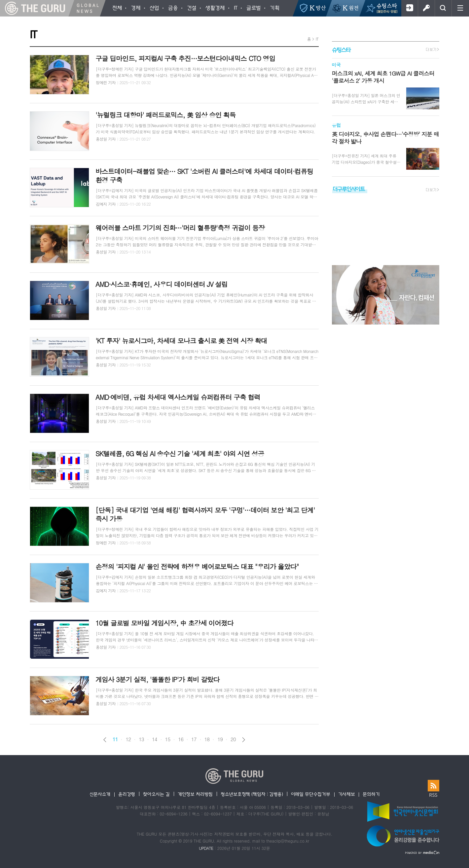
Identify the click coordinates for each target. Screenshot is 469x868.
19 (220, 739)
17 (194, 739)
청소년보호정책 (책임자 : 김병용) (252, 794)
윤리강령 (127, 794)
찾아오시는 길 (156, 794)
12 (128, 739)
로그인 (426, 8)
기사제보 (347, 794)
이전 (105, 740)
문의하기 (371, 794)
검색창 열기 (443, 8)
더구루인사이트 (349, 189)
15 (168, 739)
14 (155, 739)
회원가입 (409, 8)
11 (115, 739)
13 (141, 739)
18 (207, 739)
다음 (244, 740)
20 (233, 739)
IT (317, 39)
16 (181, 739)
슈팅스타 (341, 50)
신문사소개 (100, 794)
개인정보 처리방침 (195, 794)
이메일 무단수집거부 (311, 794)
